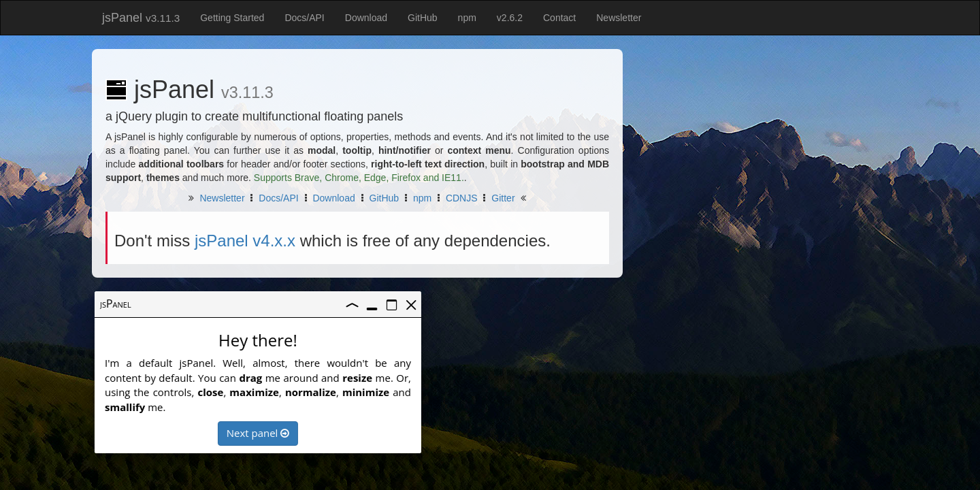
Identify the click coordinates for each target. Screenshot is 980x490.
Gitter (503, 198)
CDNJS (462, 198)
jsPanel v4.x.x (245, 241)
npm (467, 18)
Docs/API (304, 18)
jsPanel (141, 18)
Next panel (256, 433)
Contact (559, 18)
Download (366, 18)
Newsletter (619, 18)
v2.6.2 (510, 18)
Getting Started (232, 18)
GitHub (423, 18)
